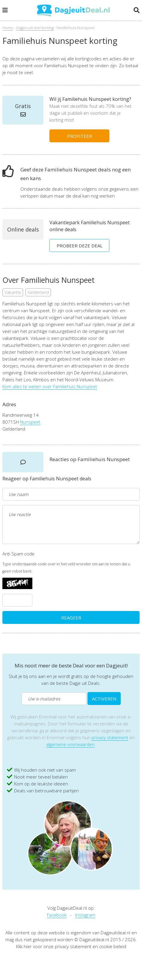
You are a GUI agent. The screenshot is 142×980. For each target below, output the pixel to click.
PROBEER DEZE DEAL (80, 246)
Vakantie (13, 292)
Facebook (57, 915)
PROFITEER (80, 136)
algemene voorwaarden (70, 744)
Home (8, 28)
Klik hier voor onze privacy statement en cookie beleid (71, 946)
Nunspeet (30, 422)
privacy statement (110, 737)
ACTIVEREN (104, 699)
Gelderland (38, 292)
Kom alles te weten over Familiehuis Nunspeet (50, 386)
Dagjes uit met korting (35, 28)
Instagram (85, 915)
